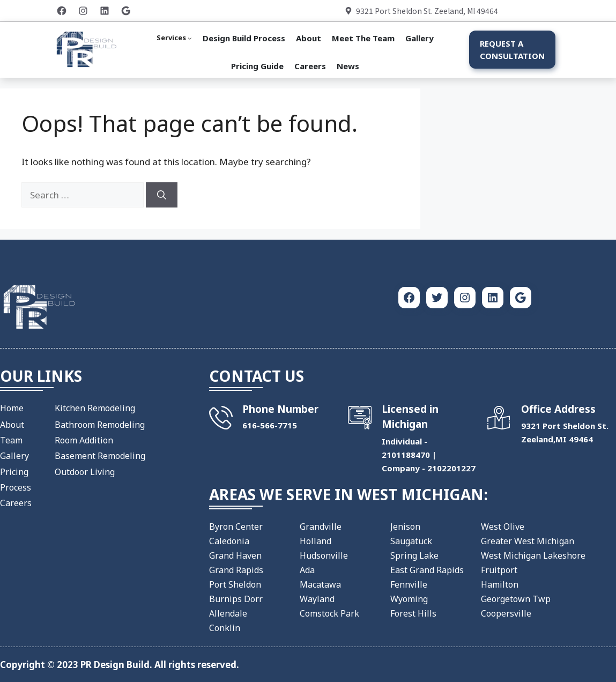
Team (11, 440)
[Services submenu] (174, 38)
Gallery (14, 456)
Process (16, 487)
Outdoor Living (85, 472)
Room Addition (84, 440)
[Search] (162, 195)
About (12, 425)
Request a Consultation (512, 50)
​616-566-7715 (270, 425)
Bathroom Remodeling (100, 425)
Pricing (14, 472)
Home (12, 408)
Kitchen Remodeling (95, 408)
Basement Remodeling (100, 456)
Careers (16, 503)
